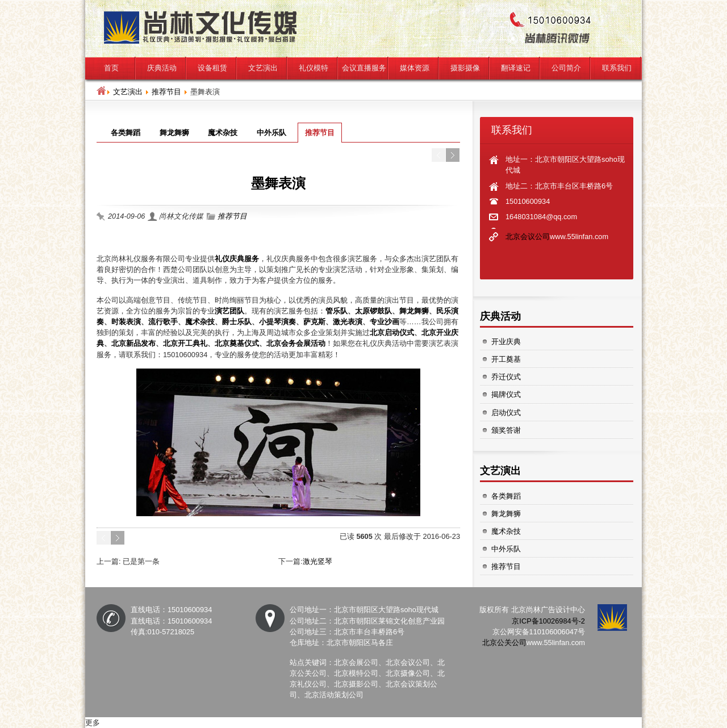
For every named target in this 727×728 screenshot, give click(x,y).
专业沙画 (385, 322)
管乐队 (337, 311)
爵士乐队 (237, 322)
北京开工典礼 (185, 343)
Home (101, 91)
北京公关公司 (504, 643)
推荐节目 (166, 92)
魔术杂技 (200, 322)
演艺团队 (229, 311)
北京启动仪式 (392, 332)
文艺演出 (128, 92)
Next (453, 155)
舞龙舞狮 (414, 311)
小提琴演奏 (277, 322)
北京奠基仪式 (237, 343)
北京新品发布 (133, 343)
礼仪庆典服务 (237, 259)
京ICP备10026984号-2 (548, 621)
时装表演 (126, 322)
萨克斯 (314, 322)
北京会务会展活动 (296, 343)
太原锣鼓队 (373, 311)
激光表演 (348, 322)
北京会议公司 (528, 237)
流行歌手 (163, 322)
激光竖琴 (317, 561)
